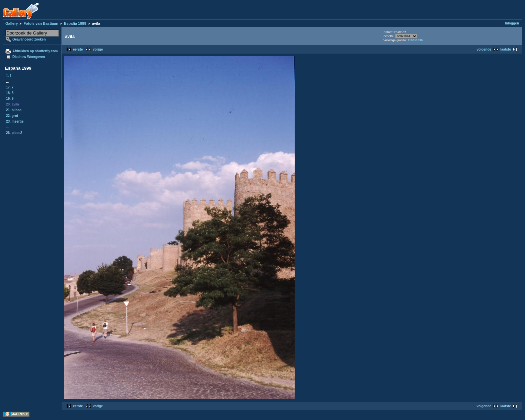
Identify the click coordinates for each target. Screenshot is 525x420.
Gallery (12, 23)
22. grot (12, 116)
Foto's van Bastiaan (41, 23)
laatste (506, 49)
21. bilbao (14, 110)
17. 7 (10, 87)
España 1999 (75, 23)
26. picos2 (14, 133)
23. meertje (15, 121)
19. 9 (10, 99)
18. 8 (10, 93)
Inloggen (512, 23)
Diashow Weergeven (29, 57)
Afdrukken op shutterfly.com (35, 51)
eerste (78, 49)
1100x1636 (415, 40)
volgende (484, 49)
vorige (98, 49)
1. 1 (9, 76)
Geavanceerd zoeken (29, 39)
